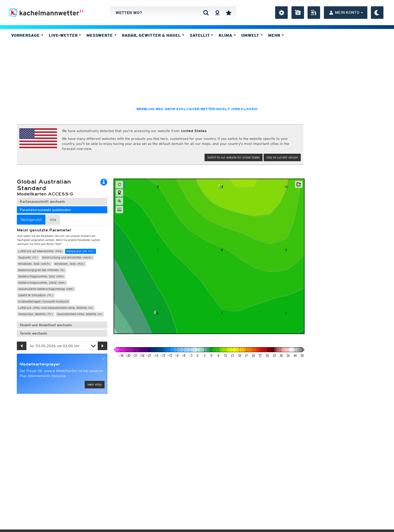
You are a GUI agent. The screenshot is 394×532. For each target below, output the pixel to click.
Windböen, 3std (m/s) (70, 264)
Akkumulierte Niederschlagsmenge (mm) (46, 289)
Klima (227, 35)
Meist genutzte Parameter (44, 230)
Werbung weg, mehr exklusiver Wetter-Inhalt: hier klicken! (197, 109)
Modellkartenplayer (40, 364)
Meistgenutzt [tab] (31, 220)
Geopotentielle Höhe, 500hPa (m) (80, 314)
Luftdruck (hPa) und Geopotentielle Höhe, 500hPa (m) (56, 308)
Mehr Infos (95, 384)
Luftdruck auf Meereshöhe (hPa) (40, 251)
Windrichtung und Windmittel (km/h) (67, 257)
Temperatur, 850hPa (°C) (36, 314)
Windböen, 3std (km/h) (34, 264)
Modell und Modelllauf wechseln (46, 325)
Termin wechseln (34, 333)
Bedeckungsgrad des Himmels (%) (41, 270)
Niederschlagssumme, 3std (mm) (41, 276)
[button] (299, 184)
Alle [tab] (53, 220)
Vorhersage (27, 35)
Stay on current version (282, 157)
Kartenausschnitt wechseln (42, 201)
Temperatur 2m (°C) (81, 251)
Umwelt (252, 35)
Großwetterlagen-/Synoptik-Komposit (43, 301)
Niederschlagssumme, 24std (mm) (42, 283)
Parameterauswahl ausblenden (45, 210)
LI (82, 11)
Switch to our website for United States (234, 157)
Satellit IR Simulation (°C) (36, 295)
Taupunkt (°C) (28, 257)
